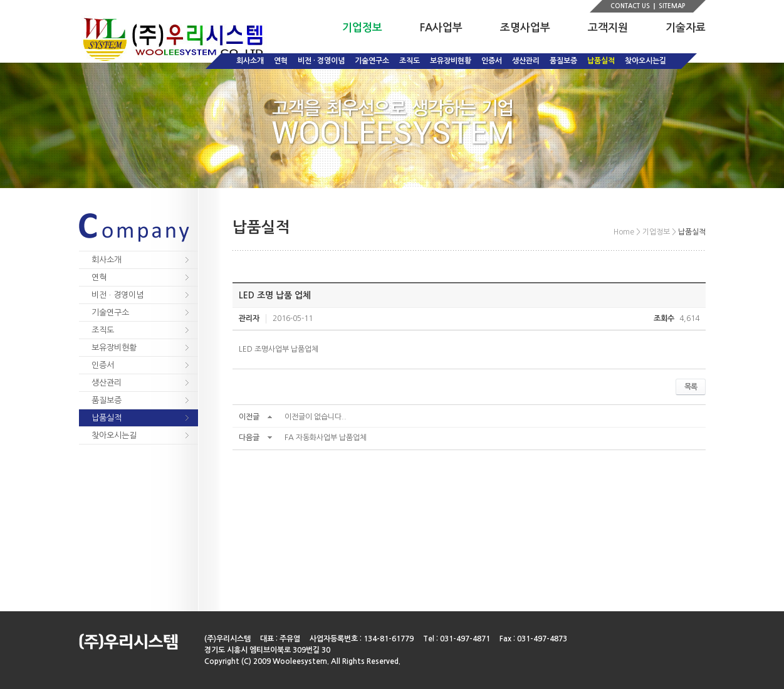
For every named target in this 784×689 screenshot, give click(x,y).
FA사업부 (441, 28)
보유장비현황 (451, 61)
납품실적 (601, 61)
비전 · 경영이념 (321, 61)
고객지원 (608, 28)
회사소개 (250, 61)
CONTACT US (630, 6)
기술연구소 (372, 61)
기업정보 (362, 28)
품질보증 (563, 61)
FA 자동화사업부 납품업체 (326, 438)
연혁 (281, 61)
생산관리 (526, 61)
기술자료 (686, 28)
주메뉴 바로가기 (0, 0)
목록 (691, 387)
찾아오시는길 (645, 61)
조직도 (410, 61)
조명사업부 (525, 28)
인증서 (492, 61)
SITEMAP (672, 6)
